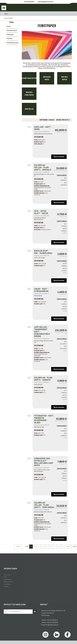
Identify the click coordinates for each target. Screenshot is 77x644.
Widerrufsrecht (8, 582)
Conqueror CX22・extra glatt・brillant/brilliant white (44, 462)
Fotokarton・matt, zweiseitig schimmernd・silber (44, 419)
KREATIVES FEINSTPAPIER (29, 94)
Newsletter (7, 584)
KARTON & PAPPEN (64, 78)
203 (68, 547)
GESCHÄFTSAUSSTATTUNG (29, 78)
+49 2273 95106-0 (29, 2)
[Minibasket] (73, 7)
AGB (5, 577)
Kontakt (6, 587)
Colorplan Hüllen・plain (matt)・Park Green (44, 505)
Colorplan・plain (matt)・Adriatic (43, 379)
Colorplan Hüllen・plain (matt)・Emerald (43, 167)
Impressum (7, 575)
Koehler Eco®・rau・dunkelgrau (43, 252)
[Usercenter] (64, 7)
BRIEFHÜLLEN (29, 109)
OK (35, 612)
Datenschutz (8, 579)
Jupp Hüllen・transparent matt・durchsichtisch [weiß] (42, 332)
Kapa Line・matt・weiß (43, 128)
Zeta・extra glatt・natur (41, 212)
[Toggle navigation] (3, 14)
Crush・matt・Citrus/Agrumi (42, 290)
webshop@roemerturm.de (46, 2)
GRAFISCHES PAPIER (47, 78)
